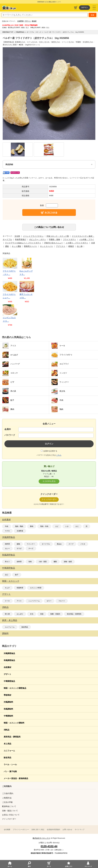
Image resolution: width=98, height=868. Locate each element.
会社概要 (7, 830)
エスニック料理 (36, 588)
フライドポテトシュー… (9, 296)
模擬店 (71, 246)
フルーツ (62, 601)
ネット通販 (16, 246)
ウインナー (31, 544)
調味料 (5, 633)
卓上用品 (7, 744)
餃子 (17, 575)
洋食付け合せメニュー (53, 243)
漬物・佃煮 (68, 562)
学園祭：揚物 (54, 239)
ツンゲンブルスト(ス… (9, 319)
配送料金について (9, 806)
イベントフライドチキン (33, 236)
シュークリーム (34, 601)
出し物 (80, 246)
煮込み (59, 544)
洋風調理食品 (9, 537)
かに (77, 526)
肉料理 (7, 544)
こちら (59, 455)
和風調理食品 (9, 555)
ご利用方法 (7, 798)
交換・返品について (10, 811)
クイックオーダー (9, 819)
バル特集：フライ (87, 239)
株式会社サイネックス (41, 838)
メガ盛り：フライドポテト (77, 243)
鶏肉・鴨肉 (19, 526)
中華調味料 (8, 716)
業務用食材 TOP (8, 32)
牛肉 (7, 526)
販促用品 (25, 627)
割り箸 (7, 614)
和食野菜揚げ (21, 239)
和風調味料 (8, 709)
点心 (7, 575)
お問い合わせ (67, 830)
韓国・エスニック (11, 581)
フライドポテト (70, 239)
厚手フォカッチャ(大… (26, 296)
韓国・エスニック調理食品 (15, 688)
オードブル (46, 544)
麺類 (55, 562)
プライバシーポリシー (21, 830)
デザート (28, 21)
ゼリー (49, 601)
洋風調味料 (8, 702)
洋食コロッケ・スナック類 (58, 236)
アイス (19, 601)
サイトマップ (80, 830)
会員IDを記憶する (50, 451)
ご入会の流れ (8, 793)
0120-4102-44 (49, 846)
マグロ (7, 531)
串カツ (7, 562)
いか (67, 526)
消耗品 (5, 607)
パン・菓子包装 (10, 771)
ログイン (84, 7)
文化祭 (17, 236)
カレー (7, 549)
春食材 (34, 21)
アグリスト (61, 246)
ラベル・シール (10, 764)
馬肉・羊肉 (44, 526)
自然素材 (6, 520)
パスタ (83, 544)
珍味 (30, 562)
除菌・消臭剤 (55, 614)
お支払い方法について (11, 815)
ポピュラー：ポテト (38, 239)
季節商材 (7, 695)
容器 (42, 614)
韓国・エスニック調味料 (14, 723)
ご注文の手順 (7, 802)
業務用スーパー (30, 246)
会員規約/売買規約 (53, 830)
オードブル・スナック (34, 32)
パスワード (10, 435)
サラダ (19, 549)
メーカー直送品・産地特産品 (16, 778)
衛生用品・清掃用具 (74, 614)
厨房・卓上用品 (10, 620)
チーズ (31, 549)
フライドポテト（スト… (9, 273)
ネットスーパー (47, 246)
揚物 (18, 544)
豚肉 (32, 526)
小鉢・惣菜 (43, 562)
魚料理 (19, 562)
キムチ (7, 588)
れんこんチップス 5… (26, 273)
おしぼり (20, 614)
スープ (71, 544)
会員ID (8, 429)
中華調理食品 (9, 568)
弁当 (32, 614)
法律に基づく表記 (38, 830)
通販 (7, 246)
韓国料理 (20, 588)
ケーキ (7, 601)
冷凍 (93, 243)
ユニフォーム (10, 627)
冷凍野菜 (20, 21)
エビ (57, 526)
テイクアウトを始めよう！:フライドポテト (23, 243)
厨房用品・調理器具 (12, 737)
